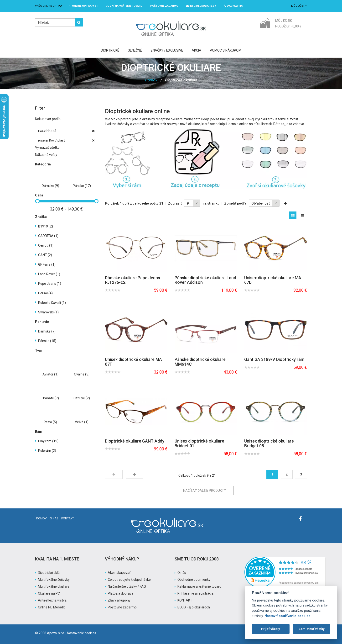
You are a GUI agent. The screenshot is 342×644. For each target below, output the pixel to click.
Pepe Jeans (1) (50, 284)
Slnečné (135, 50)
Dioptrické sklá (49, 573)
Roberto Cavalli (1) (52, 303)
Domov (151, 80)
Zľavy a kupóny (119, 600)
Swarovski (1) (48, 312)
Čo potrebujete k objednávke (129, 580)
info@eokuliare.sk (201, 6)
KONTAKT (185, 600)
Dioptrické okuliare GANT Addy (135, 441)
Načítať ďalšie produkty (205, 491)
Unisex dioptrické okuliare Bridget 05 (269, 443)
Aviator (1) (50, 374)
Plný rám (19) (48, 441)
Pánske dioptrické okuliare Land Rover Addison (205, 280)
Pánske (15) (47, 341)
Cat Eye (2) (82, 398)
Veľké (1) (82, 422)
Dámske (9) (50, 186)
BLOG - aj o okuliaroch (194, 607)
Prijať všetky (271, 629)
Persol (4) (45, 293)
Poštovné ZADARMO (164, 6)
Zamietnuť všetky (312, 629)
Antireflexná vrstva (52, 600)
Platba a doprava (121, 593)
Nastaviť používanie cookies (288, 616)
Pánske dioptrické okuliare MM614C (200, 362)
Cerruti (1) (46, 245)
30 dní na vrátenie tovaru (124, 6)
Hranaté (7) (50, 398)
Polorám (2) (47, 451)
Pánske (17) (82, 186)
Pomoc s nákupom (226, 50)
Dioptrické (110, 50)
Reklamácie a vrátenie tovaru (199, 586)
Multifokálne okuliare (54, 586)
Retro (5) (50, 422)
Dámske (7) (47, 331)
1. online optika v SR (84, 6)
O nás (54, 518)
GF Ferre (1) (47, 264)
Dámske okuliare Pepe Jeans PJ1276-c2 (132, 280)
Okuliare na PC (49, 593)
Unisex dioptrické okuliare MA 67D (273, 280)
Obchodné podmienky (194, 580)
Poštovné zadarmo (122, 607)
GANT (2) (45, 255)
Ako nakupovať (119, 573)
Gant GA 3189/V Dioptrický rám (274, 359)
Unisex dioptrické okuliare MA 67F (133, 362)
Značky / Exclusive (167, 50)
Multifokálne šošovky (54, 580)
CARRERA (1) (48, 236)
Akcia (197, 50)
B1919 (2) (46, 226)
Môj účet (299, 6)
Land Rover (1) (49, 274)
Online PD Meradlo (52, 607)
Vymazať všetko (47, 148)
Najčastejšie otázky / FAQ (127, 586)
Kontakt (68, 518)
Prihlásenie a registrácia (195, 593)
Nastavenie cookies (82, 633)
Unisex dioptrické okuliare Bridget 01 (199, 443)
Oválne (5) (82, 374)
